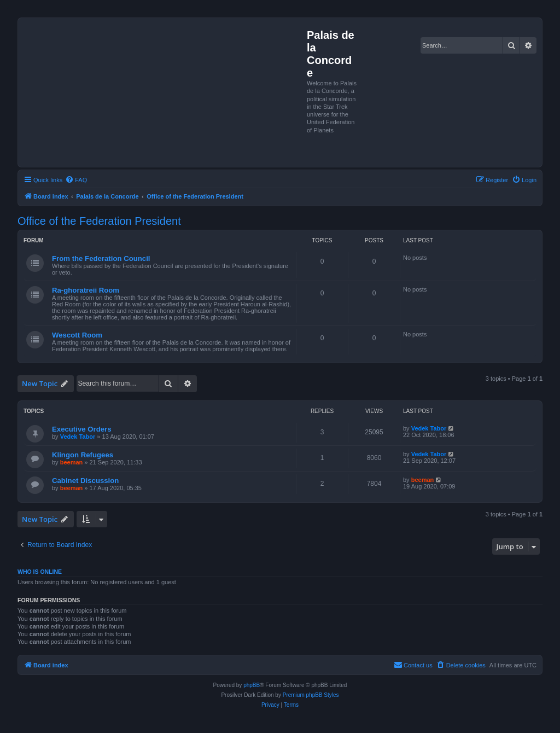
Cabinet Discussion (85, 481)
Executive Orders (82, 429)
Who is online (40, 572)
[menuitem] (76, 180)
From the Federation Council (101, 258)
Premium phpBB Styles (311, 695)
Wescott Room (77, 335)
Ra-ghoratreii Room (86, 290)
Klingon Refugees (83, 455)
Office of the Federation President (99, 221)
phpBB (252, 685)
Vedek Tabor (78, 437)
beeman (72, 462)
